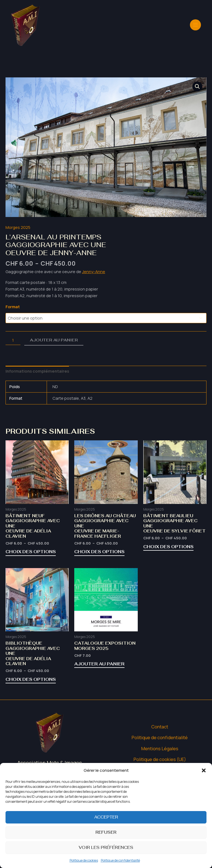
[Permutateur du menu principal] (195, 15)
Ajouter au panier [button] (98, 662)
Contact (160, 725)
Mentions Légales (160, 746)
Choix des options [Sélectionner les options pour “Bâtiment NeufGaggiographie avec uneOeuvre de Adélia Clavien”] (30, 551)
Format (13, 307)
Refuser (106, 832)
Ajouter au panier (54, 340)
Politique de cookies (84, 860)
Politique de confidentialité (120, 860)
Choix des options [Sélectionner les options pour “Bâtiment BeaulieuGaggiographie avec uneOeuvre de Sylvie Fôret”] (168, 546)
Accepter (106, 817)
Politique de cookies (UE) (160, 757)
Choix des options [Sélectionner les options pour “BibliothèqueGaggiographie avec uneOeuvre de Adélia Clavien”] (30, 677)
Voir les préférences (106, 847)
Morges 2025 (18, 227)
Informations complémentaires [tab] (36, 371)
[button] (204, 770)
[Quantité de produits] (13, 340)
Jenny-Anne (94, 271)
